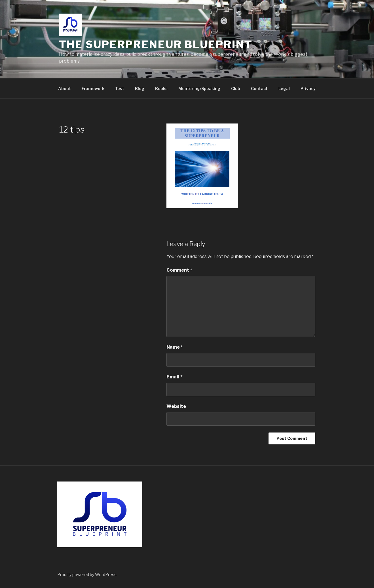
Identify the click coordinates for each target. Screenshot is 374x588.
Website (176, 406)
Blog (140, 89)
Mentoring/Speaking (199, 89)
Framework (93, 89)
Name (175, 347)
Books (161, 89)
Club (236, 89)
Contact (259, 89)
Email (175, 377)
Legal (284, 89)
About (65, 89)
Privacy (308, 89)
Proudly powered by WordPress (87, 575)
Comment (179, 270)
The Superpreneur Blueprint (156, 44)
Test (120, 89)
